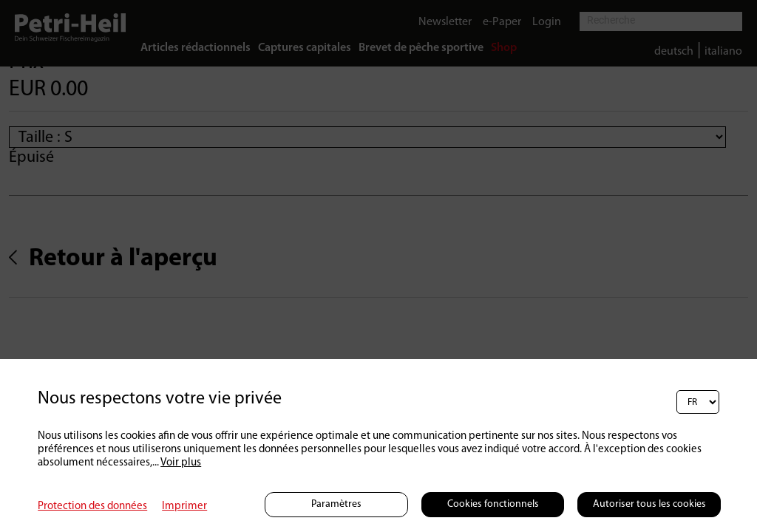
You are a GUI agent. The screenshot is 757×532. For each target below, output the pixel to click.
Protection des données (92, 507)
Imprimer (184, 507)
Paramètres (336, 504)
